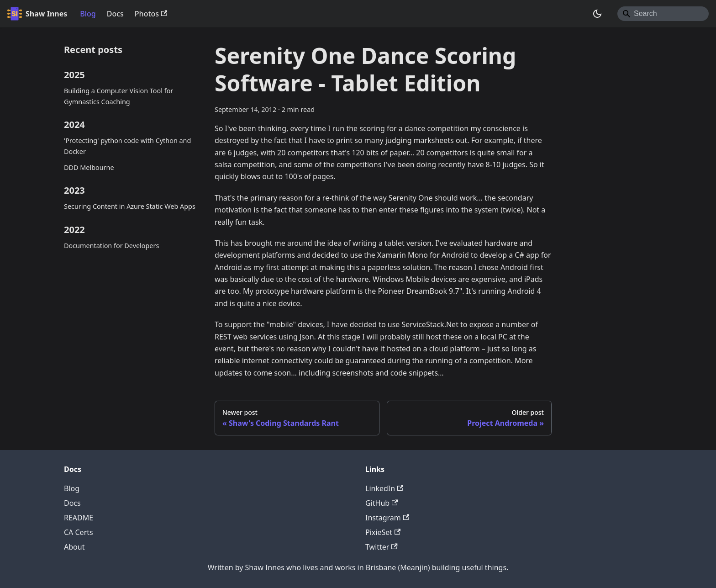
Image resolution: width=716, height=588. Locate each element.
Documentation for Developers (111, 246)
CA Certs (79, 532)
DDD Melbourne (89, 167)
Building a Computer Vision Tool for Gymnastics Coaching (118, 96)
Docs (115, 14)
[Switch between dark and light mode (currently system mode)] (597, 14)
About (74, 547)
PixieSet (383, 532)
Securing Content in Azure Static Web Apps (130, 206)
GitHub (382, 503)
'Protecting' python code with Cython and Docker (127, 146)
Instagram (387, 518)
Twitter (382, 547)
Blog (88, 14)
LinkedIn (384, 488)
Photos (151, 14)
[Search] (663, 14)
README (79, 518)
